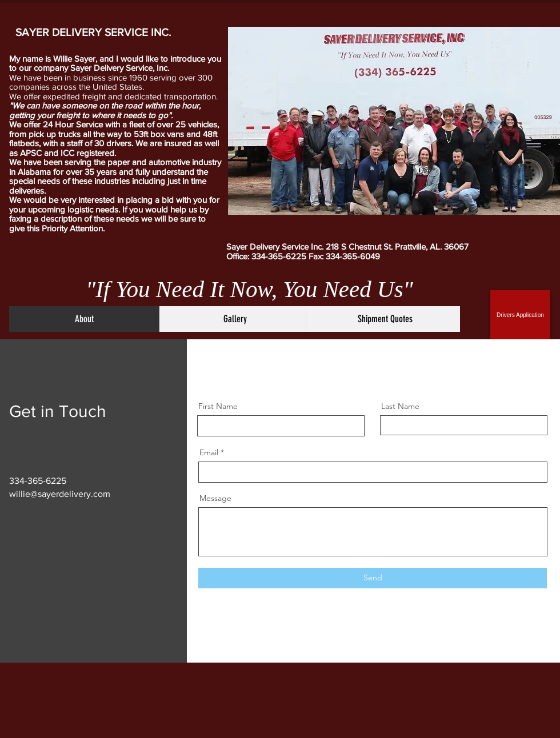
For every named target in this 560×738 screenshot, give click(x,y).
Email (209, 452)
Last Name (400, 406)
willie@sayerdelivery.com (60, 494)
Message (215, 498)
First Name (218, 406)
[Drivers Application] (520, 315)
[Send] (373, 578)
